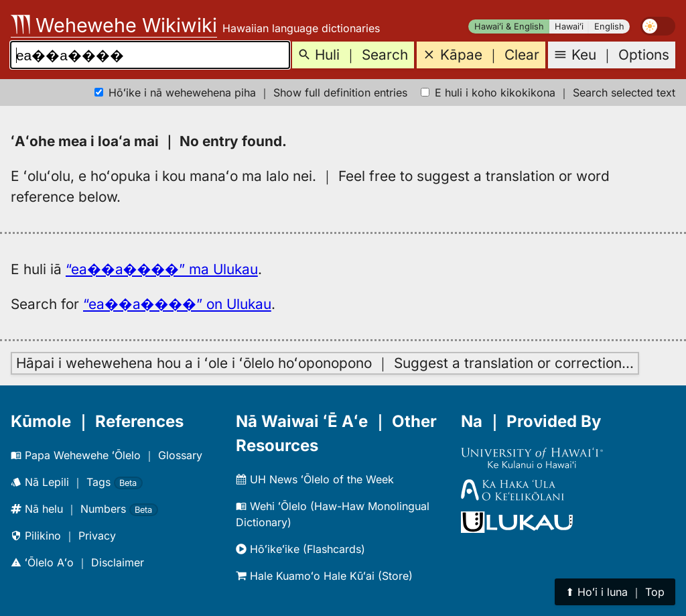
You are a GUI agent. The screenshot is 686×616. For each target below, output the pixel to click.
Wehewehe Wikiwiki (114, 25)
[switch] (658, 26)
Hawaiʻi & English (509, 26)
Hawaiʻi (569, 26)
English (609, 26)
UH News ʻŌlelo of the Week (315, 479)
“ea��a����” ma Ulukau (162, 269)
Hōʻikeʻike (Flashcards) (300, 549)
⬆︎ (615, 592)
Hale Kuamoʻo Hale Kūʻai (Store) (324, 576)
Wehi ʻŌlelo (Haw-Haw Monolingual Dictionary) (333, 514)
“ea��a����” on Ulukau (177, 304)
